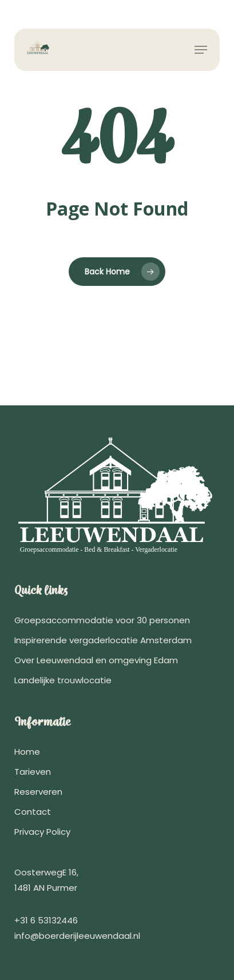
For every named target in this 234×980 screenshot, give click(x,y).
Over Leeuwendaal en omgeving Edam (96, 660)
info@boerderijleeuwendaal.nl (77, 936)
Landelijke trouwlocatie (63, 680)
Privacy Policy (42, 832)
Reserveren (38, 792)
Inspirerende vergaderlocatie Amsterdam (103, 640)
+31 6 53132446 (46, 920)
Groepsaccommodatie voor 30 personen (102, 620)
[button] (201, 50)
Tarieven (33, 772)
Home (27, 752)
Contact (33, 812)
